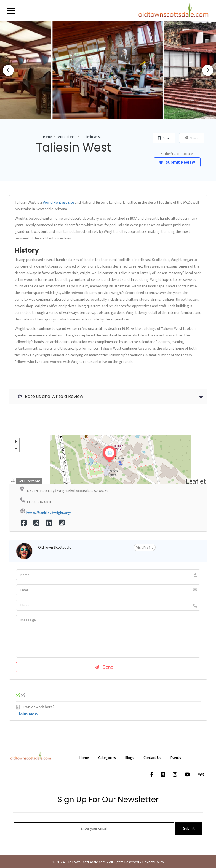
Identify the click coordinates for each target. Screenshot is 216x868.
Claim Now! (28, 714)
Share (191, 138)
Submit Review (177, 162)
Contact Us (152, 758)
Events (176, 758)
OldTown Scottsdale (55, 547)
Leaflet (196, 481)
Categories (107, 758)
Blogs (130, 758)
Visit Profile (145, 547)
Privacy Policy (153, 862)
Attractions (66, 137)
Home (47, 137)
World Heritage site (58, 202)
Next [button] (208, 70)
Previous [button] (8, 70)
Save (164, 138)
